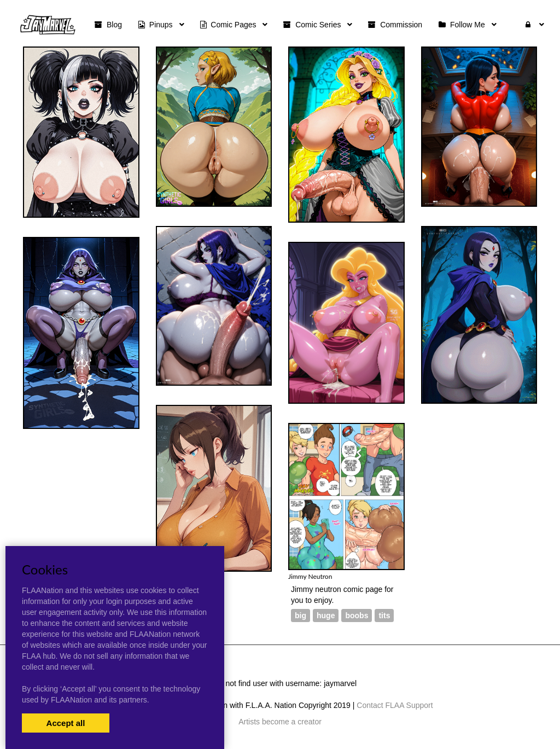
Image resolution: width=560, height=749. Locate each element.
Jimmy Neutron (310, 576)
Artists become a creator (280, 722)
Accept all (66, 723)
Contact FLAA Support (395, 705)
